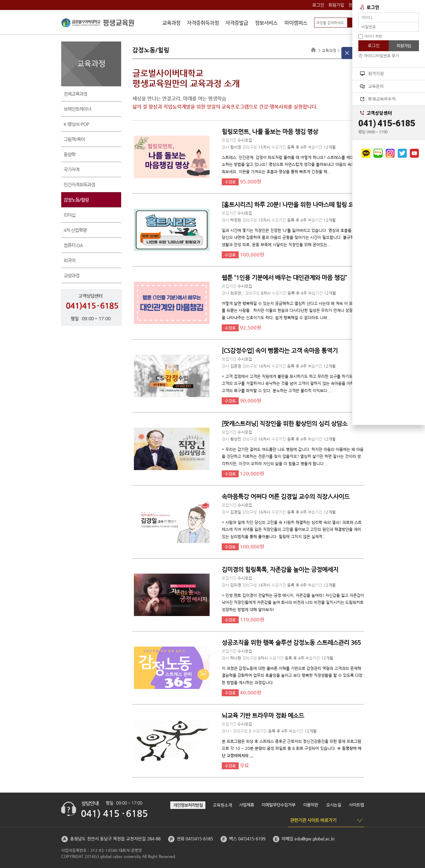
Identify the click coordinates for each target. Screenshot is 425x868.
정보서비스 (266, 24)
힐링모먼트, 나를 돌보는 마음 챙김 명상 (270, 132)
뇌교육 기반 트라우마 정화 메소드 (263, 716)
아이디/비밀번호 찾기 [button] (379, 56)
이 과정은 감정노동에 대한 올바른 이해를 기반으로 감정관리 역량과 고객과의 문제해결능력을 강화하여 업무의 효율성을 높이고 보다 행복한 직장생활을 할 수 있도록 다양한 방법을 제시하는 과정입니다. (292, 675)
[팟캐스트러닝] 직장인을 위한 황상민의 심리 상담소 (285, 424)
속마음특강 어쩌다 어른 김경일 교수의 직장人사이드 (286, 497)
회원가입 (336, 5)
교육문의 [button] (372, 86)
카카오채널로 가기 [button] (366, 153)
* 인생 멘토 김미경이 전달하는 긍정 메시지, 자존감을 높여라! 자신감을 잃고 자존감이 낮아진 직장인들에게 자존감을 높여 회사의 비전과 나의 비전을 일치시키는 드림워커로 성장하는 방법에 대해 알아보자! (293, 602)
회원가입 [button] (404, 46)
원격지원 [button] (372, 74)
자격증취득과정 (203, 24)
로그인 (318, 5)
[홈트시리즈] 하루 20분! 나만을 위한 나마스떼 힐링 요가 (291, 205)
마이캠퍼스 (296, 24)
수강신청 (171, 24)
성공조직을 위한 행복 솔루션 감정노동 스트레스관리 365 (291, 643)
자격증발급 (237, 24)
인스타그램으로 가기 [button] (390, 153)
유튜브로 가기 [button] (414, 153)
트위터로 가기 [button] (402, 153)
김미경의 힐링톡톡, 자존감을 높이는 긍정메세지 (280, 570)
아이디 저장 (370, 36)
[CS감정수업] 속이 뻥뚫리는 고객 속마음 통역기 (280, 351)
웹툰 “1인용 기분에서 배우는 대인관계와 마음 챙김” (284, 278)
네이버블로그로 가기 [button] (378, 153)
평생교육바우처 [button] (378, 99)
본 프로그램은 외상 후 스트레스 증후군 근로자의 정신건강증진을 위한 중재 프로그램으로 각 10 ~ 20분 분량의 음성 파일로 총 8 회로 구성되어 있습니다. (292, 748)
